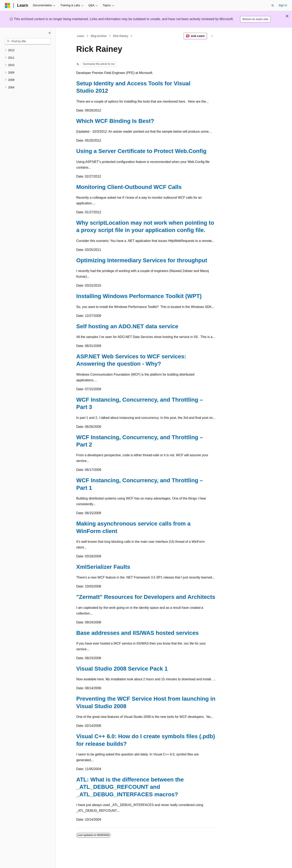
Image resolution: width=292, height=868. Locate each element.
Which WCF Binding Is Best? (115, 121)
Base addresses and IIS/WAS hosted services (137, 633)
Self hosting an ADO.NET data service (127, 326)
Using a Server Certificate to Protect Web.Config (141, 151)
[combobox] (28, 41)
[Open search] (273, 5)
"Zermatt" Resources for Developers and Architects (146, 597)
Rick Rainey (121, 36)
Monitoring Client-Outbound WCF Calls (129, 187)
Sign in (283, 5)
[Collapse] (50, 33)
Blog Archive (99, 36)
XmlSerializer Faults (103, 567)
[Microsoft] (8, 5)
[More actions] (212, 36)
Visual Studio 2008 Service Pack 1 (122, 669)
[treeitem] (28, 50)
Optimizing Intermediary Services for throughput (142, 260)
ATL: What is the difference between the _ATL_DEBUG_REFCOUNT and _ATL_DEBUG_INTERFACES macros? (130, 787)
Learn (81, 36)
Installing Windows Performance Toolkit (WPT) (139, 296)
